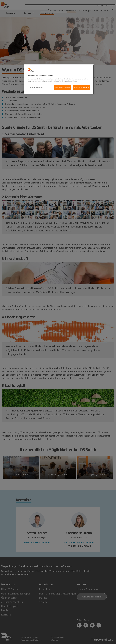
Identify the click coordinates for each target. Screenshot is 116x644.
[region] (59, 79)
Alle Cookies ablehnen (62, 88)
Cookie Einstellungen (36, 88)
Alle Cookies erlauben (81, 88)
